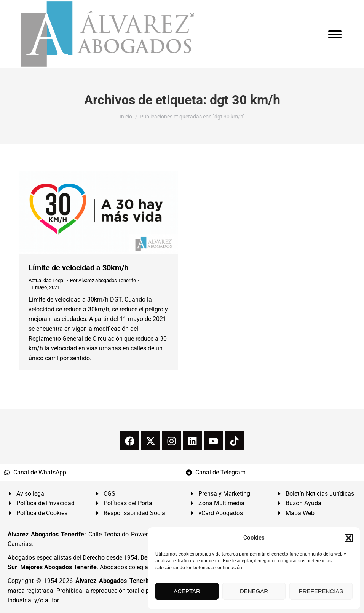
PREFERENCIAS (321, 591)
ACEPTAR (187, 591)
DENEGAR (254, 591)
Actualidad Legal (46, 280)
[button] (349, 538)
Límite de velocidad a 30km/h (78, 268)
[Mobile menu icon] (335, 34)
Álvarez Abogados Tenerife (114, 581)
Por (103, 280)
